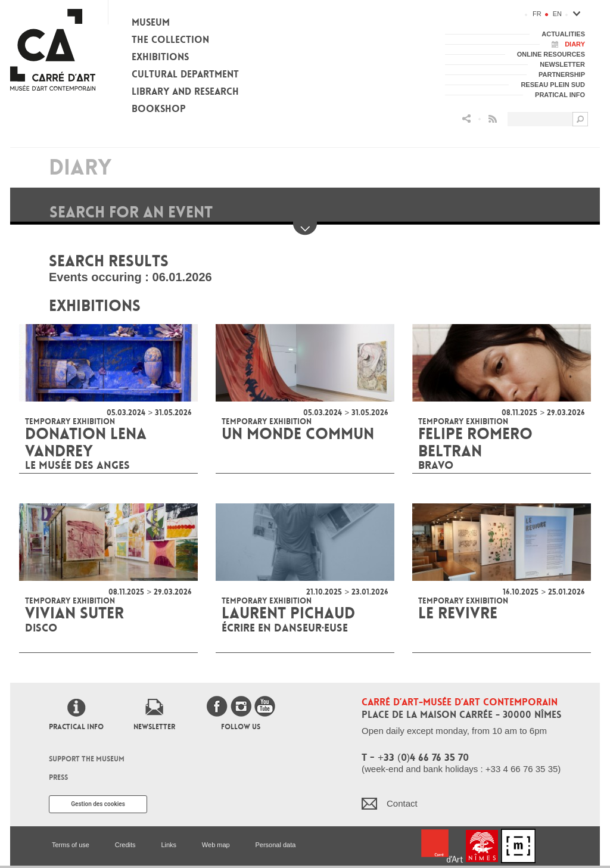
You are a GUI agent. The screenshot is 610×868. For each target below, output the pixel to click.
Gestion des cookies (98, 804)
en (557, 14)
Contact (402, 803)
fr (537, 14)
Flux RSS (493, 119)
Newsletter (154, 727)
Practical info (76, 727)
